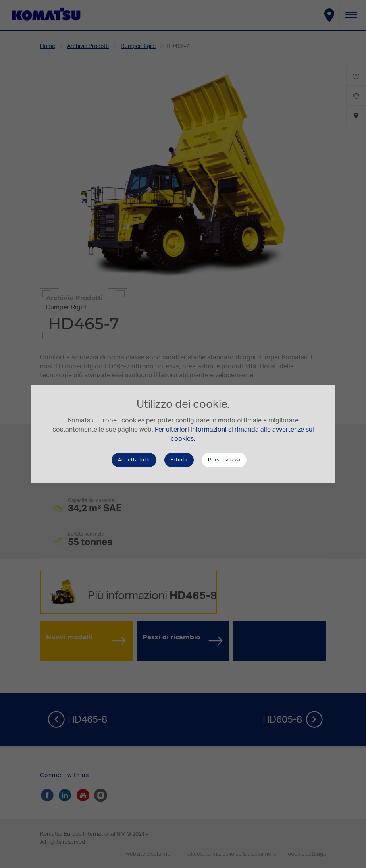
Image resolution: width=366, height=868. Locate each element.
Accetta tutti (134, 460)
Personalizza (224, 460)
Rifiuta (179, 460)
